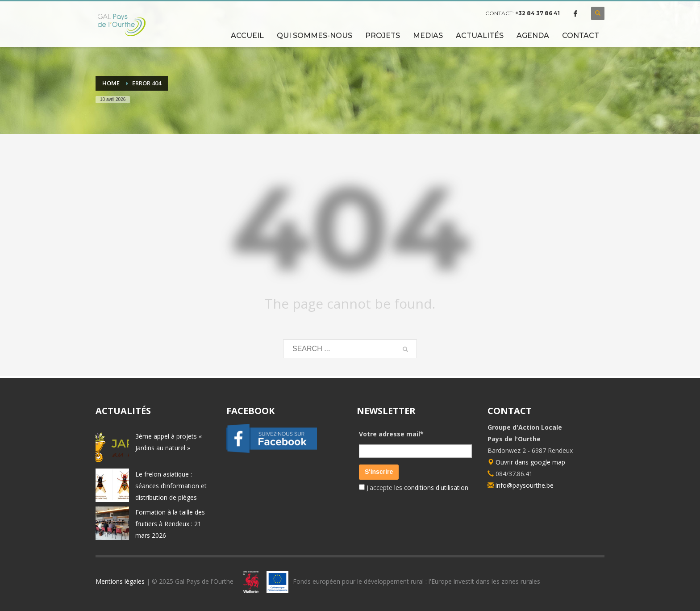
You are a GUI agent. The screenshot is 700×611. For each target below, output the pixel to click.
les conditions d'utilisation (430, 488)
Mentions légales (120, 581)
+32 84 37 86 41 (537, 13)
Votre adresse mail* (391, 434)
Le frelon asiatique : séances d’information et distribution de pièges (171, 486)
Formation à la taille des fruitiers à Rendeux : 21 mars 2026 (170, 524)
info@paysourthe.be (525, 485)
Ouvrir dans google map (526, 462)
